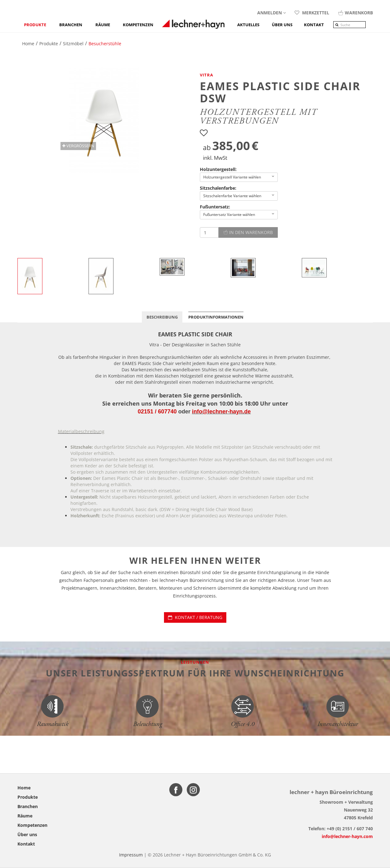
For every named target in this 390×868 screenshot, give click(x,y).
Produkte (35, 25)
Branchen (71, 25)
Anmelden (272, 13)
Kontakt (26, 844)
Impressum (131, 855)
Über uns (27, 834)
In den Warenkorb (248, 232)
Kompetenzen (138, 25)
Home (24, 788)
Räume (103, 25)
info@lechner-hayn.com (347, 836)
